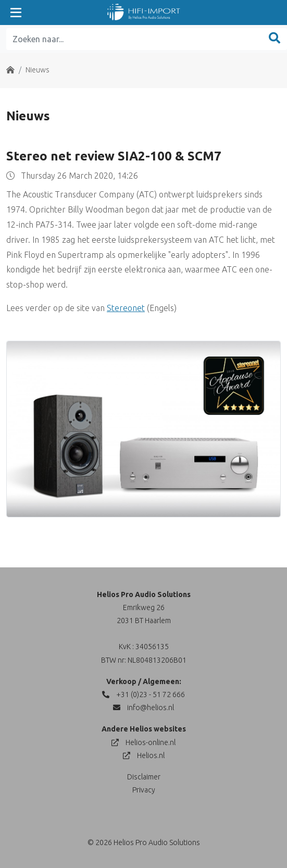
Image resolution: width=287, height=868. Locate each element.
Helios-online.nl (144, 742)
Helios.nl (144, 755)
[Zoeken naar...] (134, 39)
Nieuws (38, 70)
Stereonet (126, 308)
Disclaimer (144, 777)
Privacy (144, 790)
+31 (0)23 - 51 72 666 (144, 695)
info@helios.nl (144, 708)
